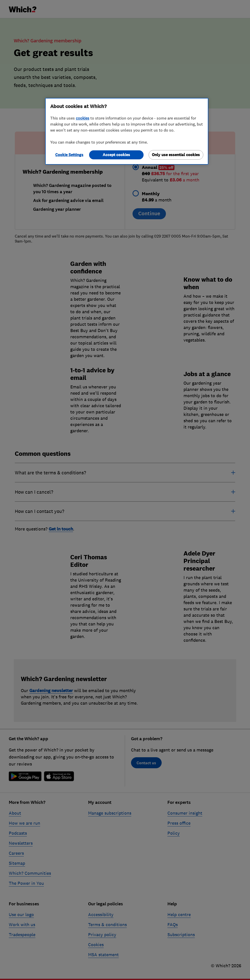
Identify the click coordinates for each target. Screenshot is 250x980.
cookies (83, 118)
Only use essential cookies (176, 155)
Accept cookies (116, 155)
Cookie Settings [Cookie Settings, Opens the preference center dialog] (69, 155)
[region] (127, 131)
